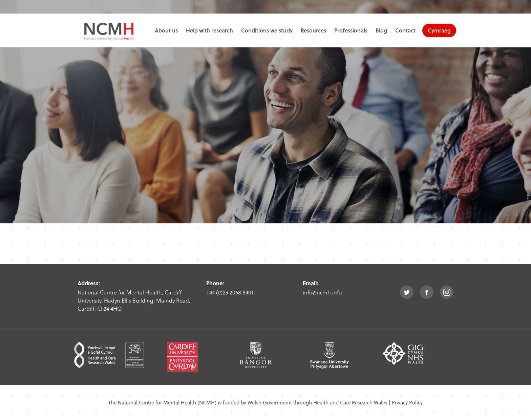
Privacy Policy (407, 402)
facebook (427, 292)
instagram (447, 292)
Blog (381, 30)
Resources (313, 30)
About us (166, 30)
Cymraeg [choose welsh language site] (439, 30)
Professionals (351, 30)
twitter (407, 292)
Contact (405, 30)
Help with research (209, 30)
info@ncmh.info (322, 292)
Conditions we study (267, 30)
